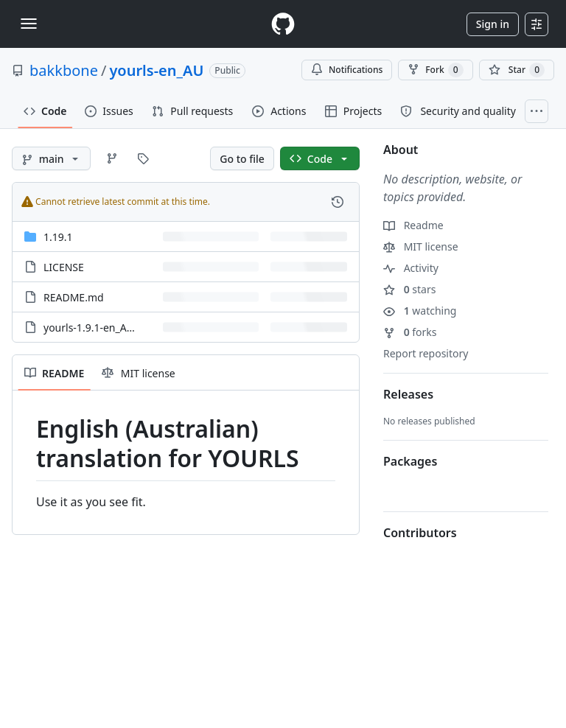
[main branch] (51, 158)
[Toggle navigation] (29, 24)
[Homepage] (283, 24)
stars (409, 289)
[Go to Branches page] (112, 158)
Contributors (420, 533)
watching (420, 311)
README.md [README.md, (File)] (74, 297)
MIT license (421, 246)
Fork (435, 70)
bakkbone (64, 70)
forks (410, 332)
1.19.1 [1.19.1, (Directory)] (58, 237)
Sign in (493, 24)
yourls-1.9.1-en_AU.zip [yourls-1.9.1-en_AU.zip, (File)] (97, 328)
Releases (408, 394)
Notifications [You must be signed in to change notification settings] (347, 70)
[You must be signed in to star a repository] (517, 70)
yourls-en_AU (156, 70)
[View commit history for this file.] (338, 202)
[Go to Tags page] (143, 158)
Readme (413, 225)
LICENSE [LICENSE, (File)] (64, 267)
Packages (410, 461)
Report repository (426, 353)
